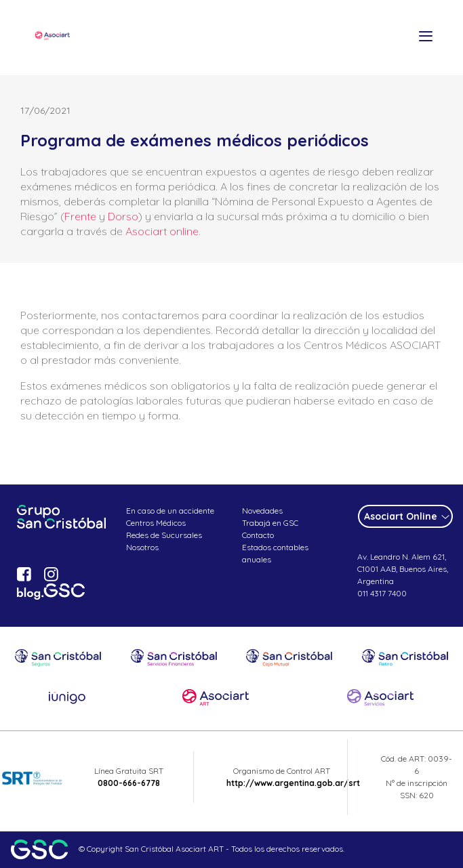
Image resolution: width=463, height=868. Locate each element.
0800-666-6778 (129, 783)
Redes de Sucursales (164, 535)
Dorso (123, 216)
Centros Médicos (156, 523)
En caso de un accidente (170, 511)
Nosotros (142, 547)
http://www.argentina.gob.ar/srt (293, 783)
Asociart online (162, 231)
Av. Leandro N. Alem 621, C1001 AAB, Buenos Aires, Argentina (403, 569)
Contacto (258, 535)
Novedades (262, 511)
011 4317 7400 (382, 593)
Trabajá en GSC (270, 523)
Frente (80, 216)
